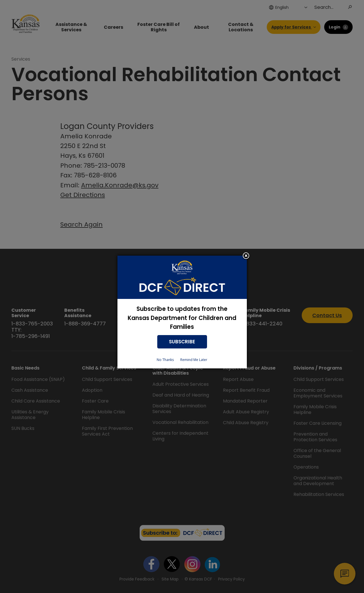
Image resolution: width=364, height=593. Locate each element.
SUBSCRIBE (182, 342)
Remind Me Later (194, 360)
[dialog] (182, 312)
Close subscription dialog (246, 256)
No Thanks (165, 360)
